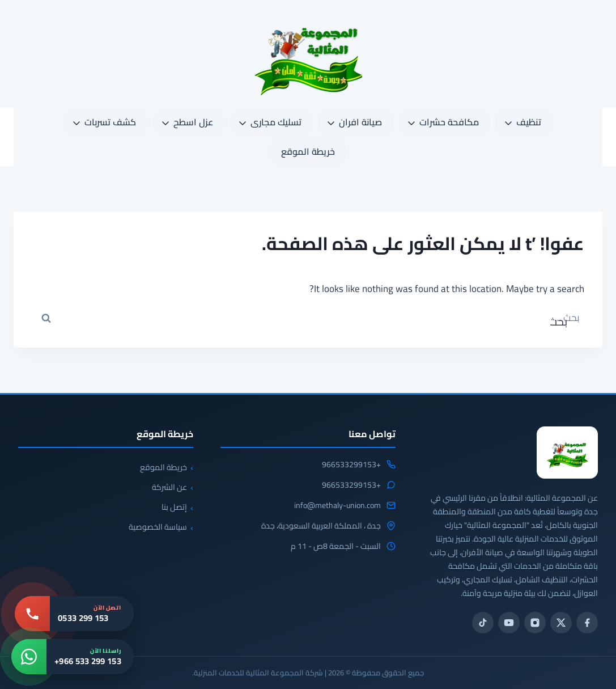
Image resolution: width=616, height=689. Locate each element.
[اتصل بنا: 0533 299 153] (74, 614)
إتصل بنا (174, 507)
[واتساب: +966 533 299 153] (73, 657)
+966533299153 (351, 465)
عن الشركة (169, 487)
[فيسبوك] (587, 623)
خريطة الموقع (308, 151)
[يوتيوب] (509, 623)
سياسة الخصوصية (158, 527)
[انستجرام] (535, 623)
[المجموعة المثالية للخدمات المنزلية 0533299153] (567, 453)
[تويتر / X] (561, 623)
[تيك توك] (483, 623)
